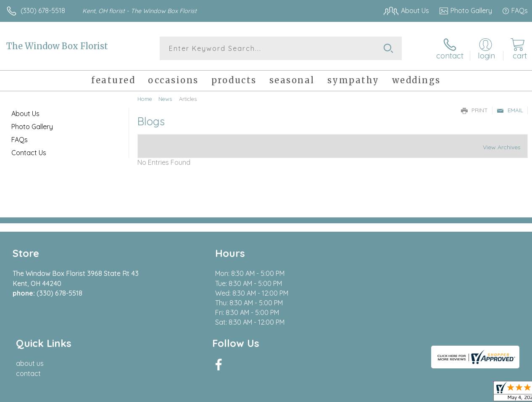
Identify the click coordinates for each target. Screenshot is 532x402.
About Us (25, 114)
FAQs (20, 140)
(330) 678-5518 (43, 11)
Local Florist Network (445, 393)
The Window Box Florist (57, 46)
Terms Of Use (335, 393)
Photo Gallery (32, 127)
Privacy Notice (385, 393)
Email (510, 110)
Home (145, 99)
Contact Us (29, 153)
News (165, 99)
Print (474, 110)
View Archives (502, 147)
